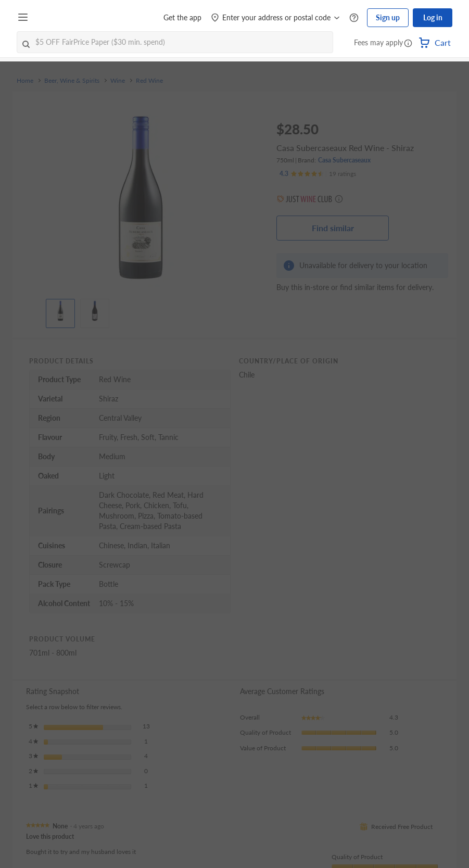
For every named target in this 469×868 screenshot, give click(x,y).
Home (25, 81)
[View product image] (60, 311)
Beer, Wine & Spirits (72, 81)
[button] (408, 44)
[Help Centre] (354, 18)
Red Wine (149, 81)
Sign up (388, 17)
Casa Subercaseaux (344, 160)
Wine (118, 81)
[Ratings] (318, 174)
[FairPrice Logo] (62, 18)
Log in (433, 17)
